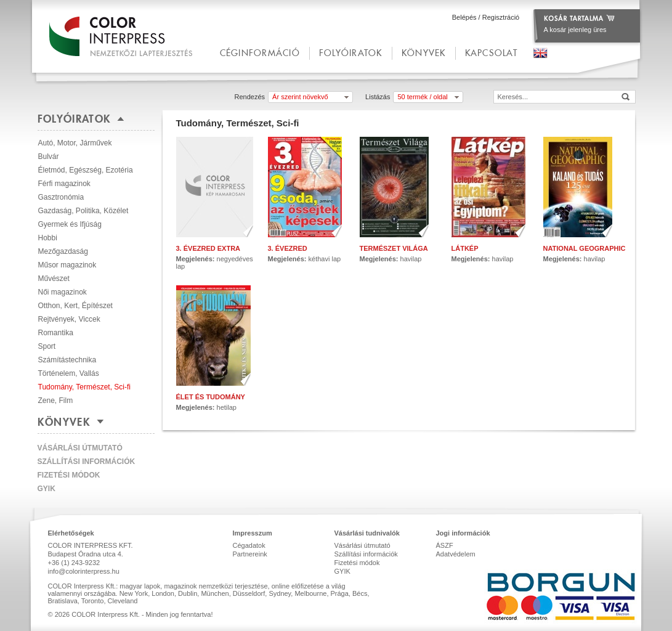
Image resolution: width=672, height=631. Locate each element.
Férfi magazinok (64, 184)
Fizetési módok (69, 475)
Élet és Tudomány (211, 397)
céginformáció (260, 53)
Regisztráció (501, 17)
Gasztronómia (61, 197)
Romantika (56, 333)
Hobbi (48, 238)
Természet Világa (394, 248)
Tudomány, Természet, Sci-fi (85, 387)
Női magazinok (63, 292)
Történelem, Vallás (69, 373)
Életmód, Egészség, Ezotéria (86, 170)
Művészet (54, 279)
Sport (47, 346)
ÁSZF (445, 545)
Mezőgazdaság (63, 251)
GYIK (47, 489)
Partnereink (250, 554)
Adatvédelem (456, 554)
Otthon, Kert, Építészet (75, 306)
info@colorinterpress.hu (84, 571)
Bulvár (49, 157)
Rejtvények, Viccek (69, 319)
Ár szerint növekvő (300, 97)
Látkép (465, 248)
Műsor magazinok (67, 265)
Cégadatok (249, 545)
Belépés (464, 17)
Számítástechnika (67, 360)
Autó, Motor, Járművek (75, 143)
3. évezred (288, 248)
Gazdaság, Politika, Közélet (83, 211)
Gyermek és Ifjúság (70, 224)
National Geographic (585, 248)
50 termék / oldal (422, 97)
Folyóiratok (351, 53)
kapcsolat (491, 53)
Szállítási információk (87, 462)
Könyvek (424, 53)
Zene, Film (56, 401)
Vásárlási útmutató (80, 448)
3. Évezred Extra (208, 248)
